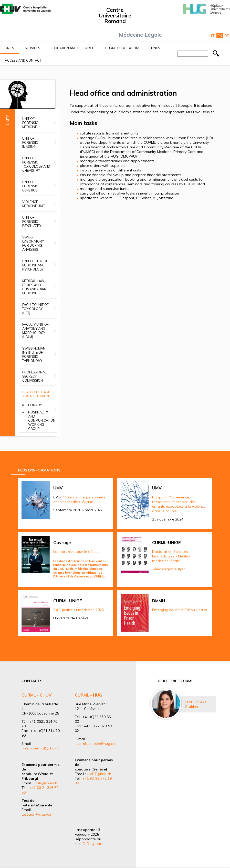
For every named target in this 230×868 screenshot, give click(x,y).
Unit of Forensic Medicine (30, 123)
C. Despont (92, 844)
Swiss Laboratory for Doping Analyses (33, 243)
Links (156, 48)
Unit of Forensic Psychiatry (32, 221)
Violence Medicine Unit (34, 204)
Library (35, 405)
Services (33, 48)
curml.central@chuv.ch (42, 748)
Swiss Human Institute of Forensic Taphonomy (34, 354)
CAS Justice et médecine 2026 (79, 610)
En (220, 36)
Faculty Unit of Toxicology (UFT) (35, 309)
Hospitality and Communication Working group (42, 420)
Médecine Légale (140, 35)
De (227, 36)
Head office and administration (36, 394)
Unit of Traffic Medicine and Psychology (35, 265)
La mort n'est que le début (76, 552)
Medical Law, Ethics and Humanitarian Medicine (34, 287)
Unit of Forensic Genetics (30, 186)
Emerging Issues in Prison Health (180, 610)
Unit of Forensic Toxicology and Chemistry (36, 164)
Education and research (73, 48)
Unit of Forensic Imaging (30, 142)
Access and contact (23, 60)
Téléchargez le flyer (169, 569)
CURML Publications (123, 48)
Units (9, 48)
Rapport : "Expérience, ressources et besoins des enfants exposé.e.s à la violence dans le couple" (179, 504)
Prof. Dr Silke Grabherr (196, 704)
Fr (213, 36)
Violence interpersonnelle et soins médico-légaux (79, 499)
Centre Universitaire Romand (115, 15)
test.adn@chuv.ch (36, 814)
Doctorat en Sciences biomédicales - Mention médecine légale (172, 556)
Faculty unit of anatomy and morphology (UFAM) (35, 331)
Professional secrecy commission (34, 376)
